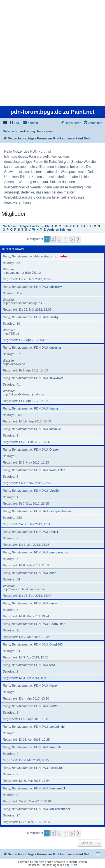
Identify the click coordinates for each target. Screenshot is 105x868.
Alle (47, 226)
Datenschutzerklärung (19, 131)
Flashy (54, 317)
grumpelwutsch (60, 552)
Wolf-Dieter (57, 470)
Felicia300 (57, 768)
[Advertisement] (53, 53)
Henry (54, 686)
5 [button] (72, 239)
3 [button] (59, 239)
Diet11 (54, 532)
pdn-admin (62, 256)
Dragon (55, 449)
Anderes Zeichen (59, 230)
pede (53, 573)
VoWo (54, 706)
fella (52, 665)
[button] (78, 239)
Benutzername (14, 249)
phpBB (38, 862)
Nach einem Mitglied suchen (22, 226)
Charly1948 (57, 624)
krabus (54, 408)
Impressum (46, 131)
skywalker (56, 378)
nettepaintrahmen (62, 511)
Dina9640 (56, 644)
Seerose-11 (58, 788)
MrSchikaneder (60, 809)
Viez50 (54, 491)
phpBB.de (71, 865)
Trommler (56, 747)
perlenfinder (58, 727)
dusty (53, 603)
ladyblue (55, 429)
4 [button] (66, 239)
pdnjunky (56, 287)
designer (55, 348)
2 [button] (53, 239)
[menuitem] (15, 123)
